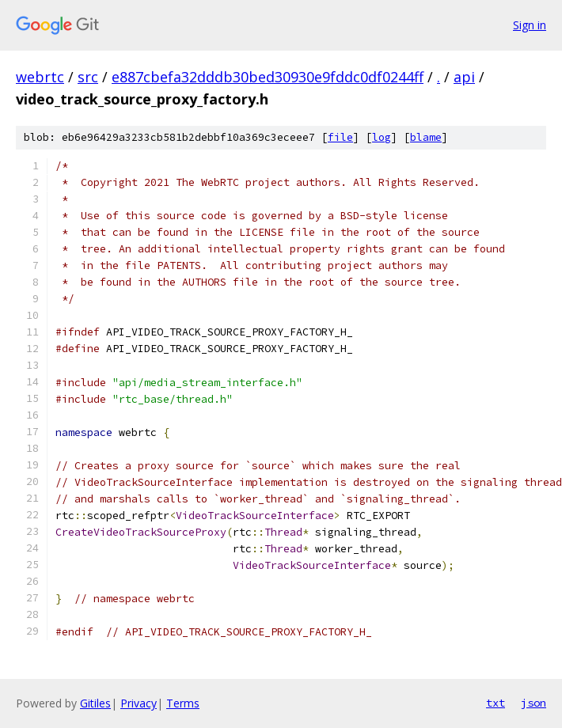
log (382, 137)
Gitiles (95, 703)
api (464, 77)
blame (426, 137)
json (534, 703)
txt (496, 703)
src (88, 77)
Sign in (530, 25)
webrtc (40, 77)
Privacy (139, 703)
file (340, 137)
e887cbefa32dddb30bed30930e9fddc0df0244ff (268, 77)
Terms (183, 703)
